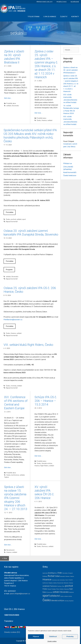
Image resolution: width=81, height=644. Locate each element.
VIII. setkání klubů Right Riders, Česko (28, 345)
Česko (39, 120)
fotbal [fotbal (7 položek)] (57, 576)
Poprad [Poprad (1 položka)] (49, 589)
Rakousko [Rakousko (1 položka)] (67, 589)
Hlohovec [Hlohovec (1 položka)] (67, 576)
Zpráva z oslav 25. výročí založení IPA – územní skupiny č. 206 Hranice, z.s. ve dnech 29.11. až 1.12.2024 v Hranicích (46, 64)
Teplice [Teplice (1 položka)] (62, 596)
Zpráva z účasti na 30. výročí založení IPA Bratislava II (14, 57)
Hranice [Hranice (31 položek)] (47, 579)
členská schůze (47, 463)
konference (15, 475)
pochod (13, 219)
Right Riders (44, 466)
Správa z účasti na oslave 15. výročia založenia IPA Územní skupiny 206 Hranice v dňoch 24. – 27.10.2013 (16, 498)
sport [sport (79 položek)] (46, 596)
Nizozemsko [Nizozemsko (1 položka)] (60, 583)
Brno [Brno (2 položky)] (56, 573)
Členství (64, 17)
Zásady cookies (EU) (12, 632)
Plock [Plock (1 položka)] (63, 586)
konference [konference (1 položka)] (45, 583)
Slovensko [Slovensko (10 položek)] (64, 592)
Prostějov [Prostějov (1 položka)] (54, 589)
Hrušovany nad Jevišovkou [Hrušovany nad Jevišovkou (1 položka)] (58, 580)
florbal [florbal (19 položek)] (51, 576)
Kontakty (75, 17)
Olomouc (45, 546)
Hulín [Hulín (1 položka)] (67, 580)
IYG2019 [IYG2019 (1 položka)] (71, 580)
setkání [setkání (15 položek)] (56, 592)
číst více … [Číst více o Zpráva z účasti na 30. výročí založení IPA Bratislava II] (8, 98)
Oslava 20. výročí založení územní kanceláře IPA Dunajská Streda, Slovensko (31, 233)
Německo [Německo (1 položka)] (66, 583)
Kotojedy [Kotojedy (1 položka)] (51, 583)
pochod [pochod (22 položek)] (69, 586)
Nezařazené (75, 2)
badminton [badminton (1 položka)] (45, 573)
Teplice (6, 477)
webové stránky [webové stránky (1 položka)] (68, 596)
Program (9, 270)
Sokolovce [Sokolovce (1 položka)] (71, 592)
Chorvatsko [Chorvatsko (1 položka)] (65, 573)
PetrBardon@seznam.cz (13, 320)
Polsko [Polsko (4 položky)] (45, 589)
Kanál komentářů (70, 172)
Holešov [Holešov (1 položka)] (72, 576)
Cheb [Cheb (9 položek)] (60, 573)
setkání (9, 106)
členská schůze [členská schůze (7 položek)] (58, 601)
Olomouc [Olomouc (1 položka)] (71, 583)
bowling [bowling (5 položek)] (51, 573)
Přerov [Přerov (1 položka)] (58, 589)
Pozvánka (10, 212)
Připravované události (44, 2)
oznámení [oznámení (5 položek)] (46, 586)
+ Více (4, 558)
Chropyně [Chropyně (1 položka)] (70, 573)
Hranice (44, 120)
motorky (14, 386)
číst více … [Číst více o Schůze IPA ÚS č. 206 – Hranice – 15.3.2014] (38, 456)
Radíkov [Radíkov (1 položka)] (62, 589)
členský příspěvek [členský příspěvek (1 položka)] (69, 601)
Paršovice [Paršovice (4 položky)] (53, 586)
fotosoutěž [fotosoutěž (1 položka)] (62, 576)
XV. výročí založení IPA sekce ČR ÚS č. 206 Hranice (44, 492)
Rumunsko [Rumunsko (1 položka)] (50, 592)
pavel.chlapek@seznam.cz (20, 594)
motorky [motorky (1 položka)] (55, 583)
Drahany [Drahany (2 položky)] (45, 576)
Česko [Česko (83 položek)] (47, 600)
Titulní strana (34, 17)
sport (24, 219)
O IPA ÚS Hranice (50, 17)
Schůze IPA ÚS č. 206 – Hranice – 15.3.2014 (46, 401)
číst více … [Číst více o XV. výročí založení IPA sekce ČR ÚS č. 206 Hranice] (38, 539)
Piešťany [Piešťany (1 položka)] (59, 586)
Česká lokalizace (70, 175)
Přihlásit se (68, 163)
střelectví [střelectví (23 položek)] (55, 596)
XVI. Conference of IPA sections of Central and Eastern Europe (16, 403)
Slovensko (15, 106)
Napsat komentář (12, 222)
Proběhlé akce (62, 2)
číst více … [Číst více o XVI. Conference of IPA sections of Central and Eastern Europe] (8, 467)
